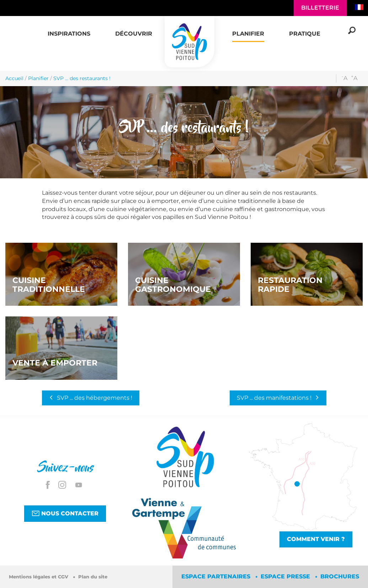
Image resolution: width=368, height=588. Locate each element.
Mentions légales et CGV (39, 577)
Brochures (340, 576)
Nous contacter (65, 513)
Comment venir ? (316, 539)
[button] (69, 30)
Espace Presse (286, 576)
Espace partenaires (217, 576)
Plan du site (93, 577)
